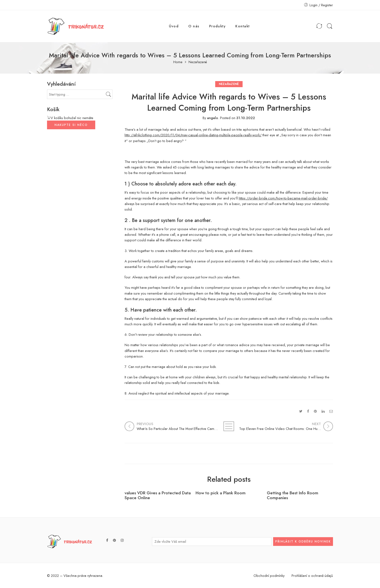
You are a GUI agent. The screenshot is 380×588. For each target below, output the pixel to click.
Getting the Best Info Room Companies (293, 496)
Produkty (218, 26)
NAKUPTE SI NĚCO (71, 125)
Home (178, 62)
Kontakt (242, 26)
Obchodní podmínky (269, 576)
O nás (194, 26)
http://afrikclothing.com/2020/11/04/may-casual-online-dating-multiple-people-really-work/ (193, 135)
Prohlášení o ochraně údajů (312, 576)
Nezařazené (198, 62)
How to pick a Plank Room (221, 493)
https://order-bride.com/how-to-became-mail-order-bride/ (283, 198)
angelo (213, 118)
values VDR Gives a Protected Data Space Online (158, 496)
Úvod (174, 26)
